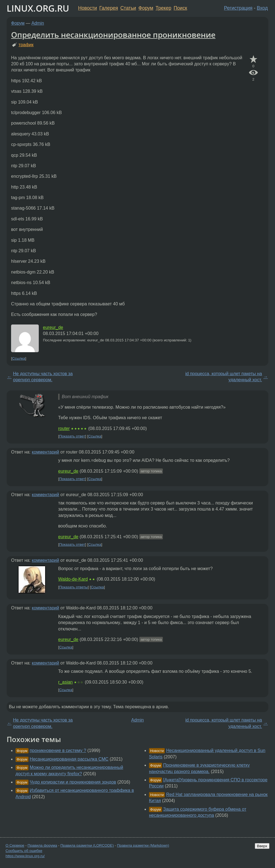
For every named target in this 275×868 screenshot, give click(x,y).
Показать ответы (74, 587)
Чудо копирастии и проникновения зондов (73, 782)
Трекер (164, 8)
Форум (146, 8)
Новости (88, 8)
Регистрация (238, 8)
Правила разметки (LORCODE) (87, 845)
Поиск (180, 8)
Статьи (128, 8)
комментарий (46, 452)
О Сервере (15, 845)
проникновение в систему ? (58, 750)
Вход (262, 8)
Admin (38, 23)
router (64, 428)
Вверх (262, 846)
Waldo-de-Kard (73, 579)
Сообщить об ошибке (24, 851)
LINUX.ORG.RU (38, 8)
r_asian (65, 682)
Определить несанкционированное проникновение (113, 35)
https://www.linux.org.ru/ (25, 856)
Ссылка (19, 358)
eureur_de (53, 327)
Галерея (109, 8)
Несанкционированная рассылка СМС (69, 759)
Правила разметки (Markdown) (143, 845)
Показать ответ (72, 436)
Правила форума (43, 845)
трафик (26, 45)
